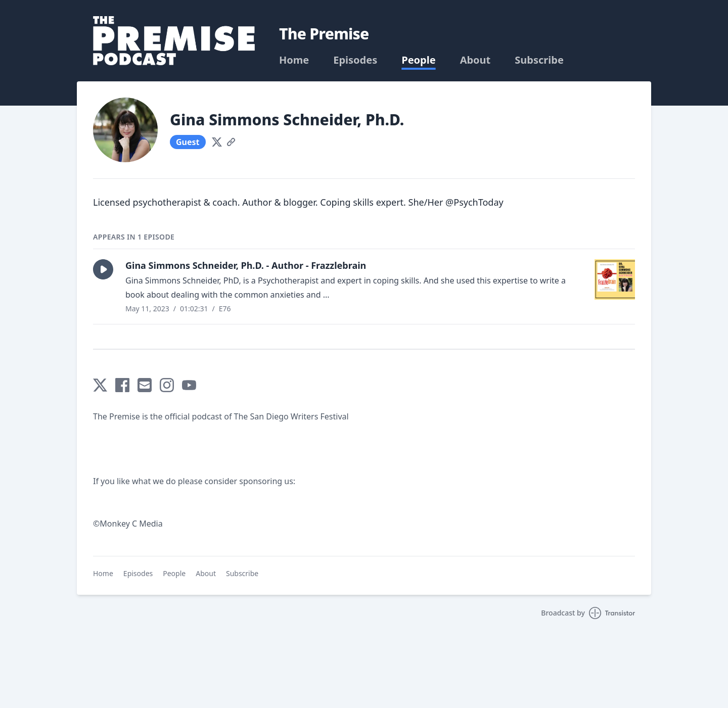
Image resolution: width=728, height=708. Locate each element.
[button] (103, 269)
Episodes (355, 60)
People (418, 60)
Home (294, 60)
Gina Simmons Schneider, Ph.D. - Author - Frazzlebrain (246, 265)
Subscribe (539, 60)
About (475, 60)
